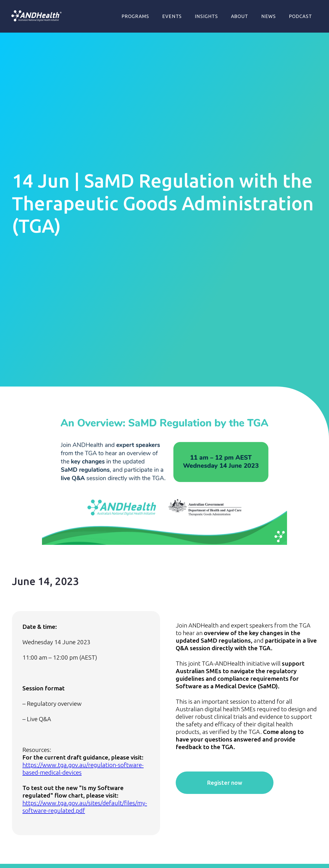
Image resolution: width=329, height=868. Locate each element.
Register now (225, 783)
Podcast (300, 16)
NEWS (269, 16)
